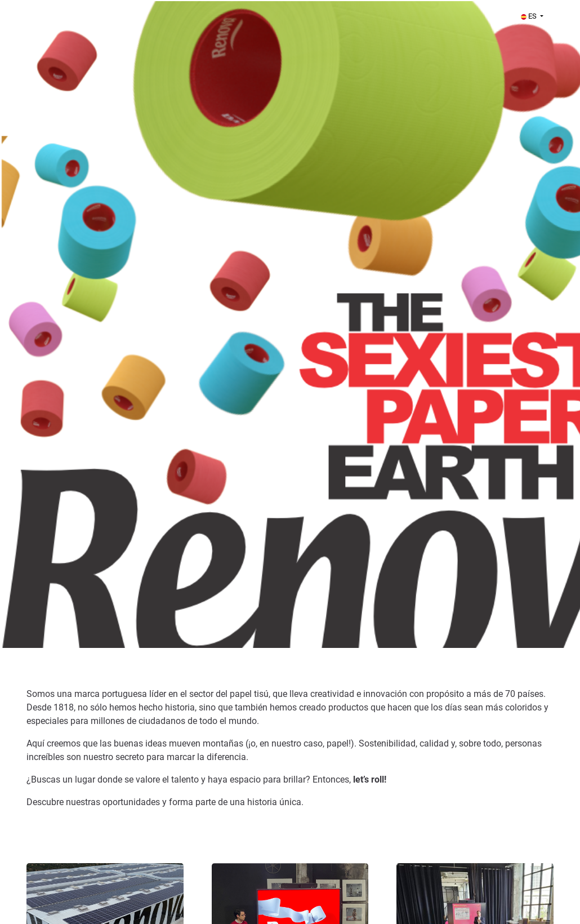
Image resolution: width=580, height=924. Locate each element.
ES (530, 16)
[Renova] (132, 324)
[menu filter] (290, 1)
